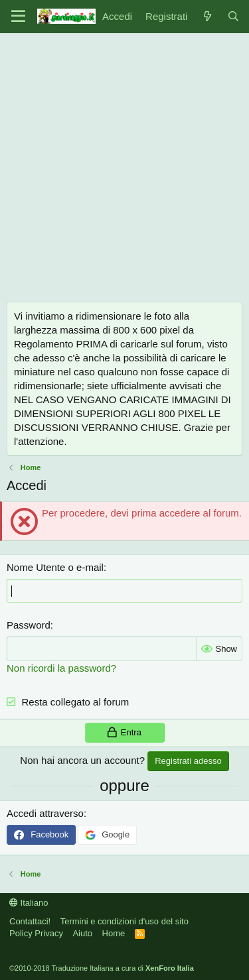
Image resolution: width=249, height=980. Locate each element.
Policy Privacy (36, 933)
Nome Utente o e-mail (55, 567)
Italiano (29, 903)
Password (29, 625)
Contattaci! (30, 921)
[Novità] (207, 16)
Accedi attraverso (45, 813)
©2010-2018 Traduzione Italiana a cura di (102, 968)
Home (114, 933)
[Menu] (18, 17)
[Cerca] (233, 16)
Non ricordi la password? (61, 668)
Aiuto (82, 933)
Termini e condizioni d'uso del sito (124, 921)
